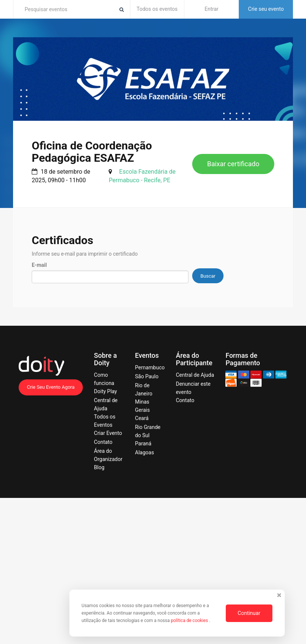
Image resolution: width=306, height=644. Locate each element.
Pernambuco (150, 367)
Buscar (208, 276)
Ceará (142, 418)
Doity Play (106, 391)
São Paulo (147, 376)
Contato (103, 442)
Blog (99, 467)
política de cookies (190, 621)
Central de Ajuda (195, 375)
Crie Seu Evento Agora (51, 387)
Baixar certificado (233, 164)
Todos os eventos (157, 9)
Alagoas (145, 452)
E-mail (39, 265)
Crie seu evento (266, 9)
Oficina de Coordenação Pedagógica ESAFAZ (92, 152)
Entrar (211, 9)
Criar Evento (108, 433)
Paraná (143, 443)
